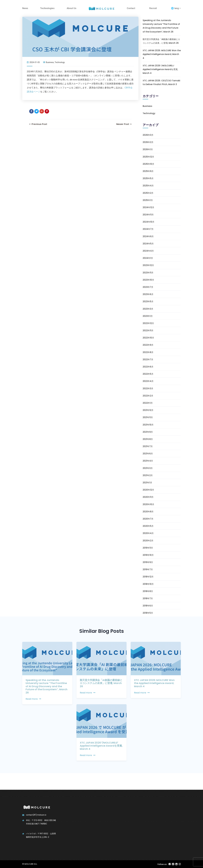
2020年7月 (148, 519)
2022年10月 (148, 338)
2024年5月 (148, 244)
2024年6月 (148, 236)
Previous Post (38, 124)
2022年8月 (148, 352)
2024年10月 (148, 222)
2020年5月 (148, 526)
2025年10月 (148, 164)
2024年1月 (148, 258)
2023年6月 (148, 294)
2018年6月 (148, 606)
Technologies (47, 8)
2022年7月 (148, 359)
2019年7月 (148, 569)
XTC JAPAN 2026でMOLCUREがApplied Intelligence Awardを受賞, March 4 (160, 69)
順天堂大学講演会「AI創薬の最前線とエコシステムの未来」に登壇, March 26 (161, 41)
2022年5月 (148, 374)
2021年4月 (148, 461)
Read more (33, 699)
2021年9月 (148, 432)
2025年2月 (148, 193)
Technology (60, 62)
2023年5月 (148, 301)
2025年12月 (148, 157)
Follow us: (162, 864)
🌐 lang (175, 8)
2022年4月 (148, 381)
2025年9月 (148, 171)
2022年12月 (148, 323)
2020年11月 (148, 497)
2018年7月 (148, 598)
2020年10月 (148, 504)
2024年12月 (148, 207)
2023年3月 (148, 309)
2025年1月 (148, 200)
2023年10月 (148, 280)
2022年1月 (148, 403)
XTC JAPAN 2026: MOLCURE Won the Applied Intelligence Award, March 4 (162, 54)
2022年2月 (148, 396)
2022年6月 (148, 367)
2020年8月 (148, 512)
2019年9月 (148, 562)
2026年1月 (148, 149)
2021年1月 (147, 483)
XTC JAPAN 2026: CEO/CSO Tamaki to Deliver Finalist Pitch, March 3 (161, 82)
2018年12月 (148, 577)
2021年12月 (148, 410)
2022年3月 (148, 388)
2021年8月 (148, 439)
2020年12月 (148, 490)
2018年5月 (148, 613)
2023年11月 (148, 273)
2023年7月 (148, 287)
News (25, 8)
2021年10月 (148, 425)
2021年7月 (148, 446)
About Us (72, 8)
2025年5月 (148, 178)
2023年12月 (148, 265)
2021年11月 (148, 417)
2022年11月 (148, 330)
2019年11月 (148, 548)
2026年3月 (148, 135)
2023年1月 (148, 316)
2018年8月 (148, 591)
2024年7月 (148, 229)
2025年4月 (148, 186)
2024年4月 (148, 251)
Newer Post (124, 124)
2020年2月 (148, 541)
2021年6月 (148, 454)
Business (50, 62)
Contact (131, 8)
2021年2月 (148, 475)
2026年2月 (148, 142)
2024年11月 (148, 215)
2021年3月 (148, 468)
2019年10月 (148, 555)
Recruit (153, 8)
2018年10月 (148, 584)
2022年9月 (148, 345)
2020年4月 (148, 533)
